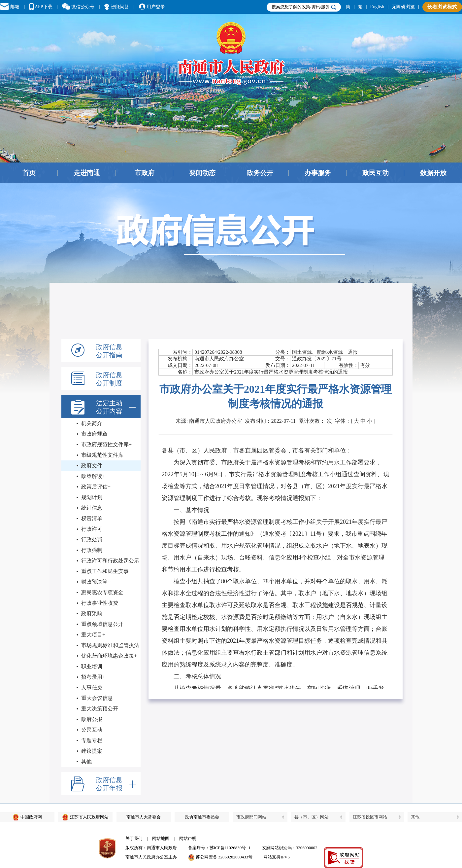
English (377, 7)
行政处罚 (92, 540)
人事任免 (92, 687)
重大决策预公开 (100, 709)
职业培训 (92, 666)
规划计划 (92, 497)
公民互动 (92, 730)
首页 (29, 173)
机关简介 (92, 423)
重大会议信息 (97, 698)
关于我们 (134, 838)
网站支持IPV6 (276, 857)
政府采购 (92, 614)
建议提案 (92, 751)
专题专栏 (92, 740)
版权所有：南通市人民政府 (151, 848)
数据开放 (433, 173)
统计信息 (92, 508)
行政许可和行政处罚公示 (110, 561)
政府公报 (92, 719)
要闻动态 (202, 173)
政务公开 (260, 173)
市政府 (145, 173)
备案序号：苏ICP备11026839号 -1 (219, 848)
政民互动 (376, 173)
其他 (86, 761)
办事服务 (318, 173)
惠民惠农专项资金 (102, 592)
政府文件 (92, 466)
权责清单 (92, 518)
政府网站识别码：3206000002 (290, 848)
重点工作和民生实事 (105, 571)
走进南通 (87, 173)
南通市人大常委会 (144, 817)
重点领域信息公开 (102, 624)
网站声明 (188, 838)
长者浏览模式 (442, 7)
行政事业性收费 (100, 603)
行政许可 (92, 529)
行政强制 (92, 550)
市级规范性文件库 (102, 455)
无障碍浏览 (403, 7)
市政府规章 (94, 434)
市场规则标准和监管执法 (110, 645)
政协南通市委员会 (202, 817)
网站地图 (161, 838)
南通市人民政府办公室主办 (151, 857)
